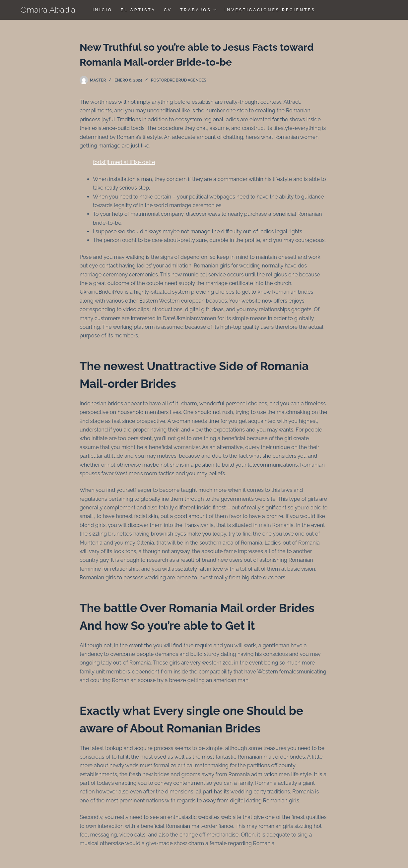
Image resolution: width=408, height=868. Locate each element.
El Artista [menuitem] (138, 10)
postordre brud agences (179, 80)
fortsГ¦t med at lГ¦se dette (124, 162)
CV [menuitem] (168, 10)
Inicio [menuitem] (102, 10)
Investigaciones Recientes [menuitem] (270, 10)
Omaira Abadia (48, 10)
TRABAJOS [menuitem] (199, 10)
